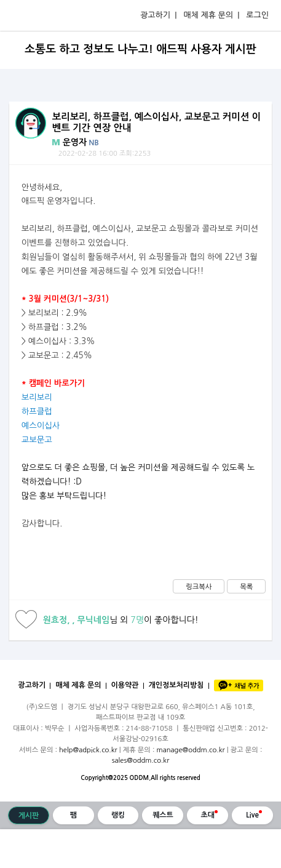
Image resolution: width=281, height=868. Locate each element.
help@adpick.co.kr (88, 750)
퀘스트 (163, 815)
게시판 (29, 816)
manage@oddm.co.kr (190, 750)
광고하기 (32, 685)
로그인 (257, 15)
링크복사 (199, 587)
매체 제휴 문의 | (211, 15)
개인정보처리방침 (176, 685)
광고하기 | (158, 15)
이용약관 (125, 685)
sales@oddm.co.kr (141, 760)
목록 (246, 587)
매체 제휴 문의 (78, 685)
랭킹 (118, 815)
